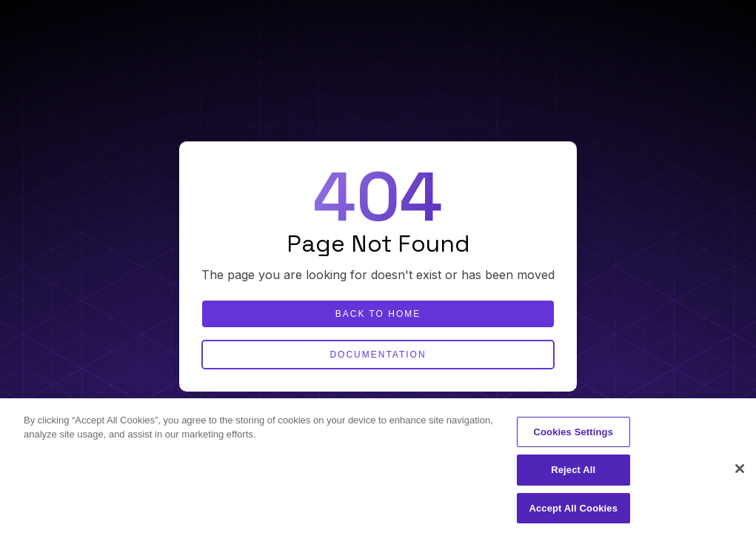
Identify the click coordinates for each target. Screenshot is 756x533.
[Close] (740, 472)
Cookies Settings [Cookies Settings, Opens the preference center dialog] (573, 436)
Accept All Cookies (573, 512)
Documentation (378, 355)
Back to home (378, 314)
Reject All (573, 474)
